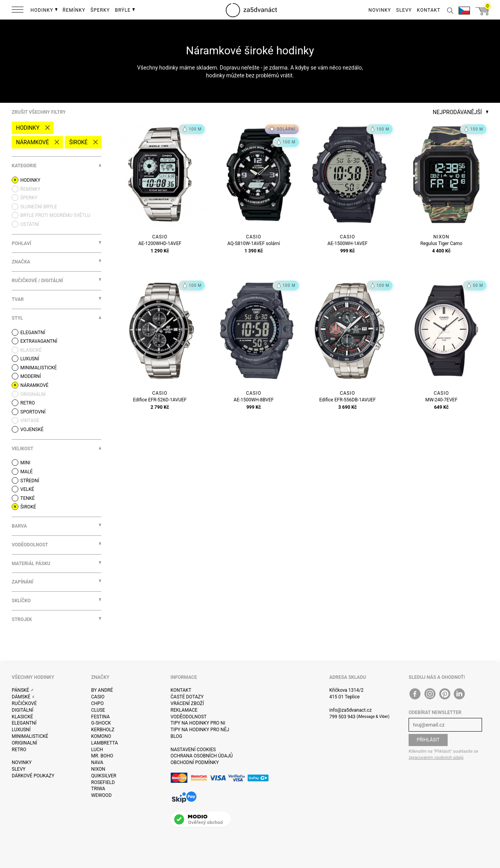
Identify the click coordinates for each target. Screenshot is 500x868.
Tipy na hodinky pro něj (200, 730)
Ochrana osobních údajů (202, 756)
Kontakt (181, 690)
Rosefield (103, 782)
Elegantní (24, 723)
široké (78, 142)
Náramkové (32, 142)
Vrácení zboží (187, 703)
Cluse (98, 710)
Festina (100, 717)
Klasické (22, 717)
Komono (101, 736)
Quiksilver (104, 776)
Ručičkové (24, 703)
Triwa (98, 789)
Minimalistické (30, 736)
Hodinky (28, 128)
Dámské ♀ (23, 697)
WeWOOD (101, 795)
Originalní (24, 743)
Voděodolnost (189, 717)
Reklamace (184, 710)
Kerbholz (103, 730)
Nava (97, 762)
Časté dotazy (187, 697)
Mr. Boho (102, 756)
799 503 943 (342, 717)
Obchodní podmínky (195, 762)
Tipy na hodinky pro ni (198, 723)
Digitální (22, 710)
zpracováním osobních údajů (436, 758)
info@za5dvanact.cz (350, 710)
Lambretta (104, 743)
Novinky (22, 762)
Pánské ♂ (23, 690)
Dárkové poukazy (33, 776)
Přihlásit (428, 740)
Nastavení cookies (193, 750)
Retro (19, 750)
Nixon (98, 769)
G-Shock (101, 723)
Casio (98, 697)
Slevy (19, 769)
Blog (177, 736)
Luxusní (21, 730)
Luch (97, 750)
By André (102, 690)
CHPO (97, 703)
